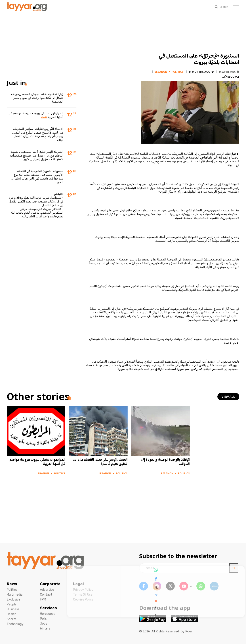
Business (13, 609)
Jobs (44, 624)
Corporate (50, 584)
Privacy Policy (83, 590)
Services (48, 608)
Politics (12, 590)
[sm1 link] (214, 586)
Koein (189, 631)
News (12, 584)
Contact (46, 595)
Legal (78, 584)
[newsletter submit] (234, 568)
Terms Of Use (83, 595)
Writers (45, 629)
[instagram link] (157, 586)
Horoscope (48, 614)
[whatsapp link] (201, 586)
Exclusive (14, 600)
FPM (43, 600)
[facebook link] (144, 586)
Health (12, 614)
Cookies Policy (83, 600)
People (12, 604)
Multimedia (15, 595)
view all (229, 397)
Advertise (47, 590)
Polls (43, 619)
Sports (12, 619)
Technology (15, 624)
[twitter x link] (170, 586)
